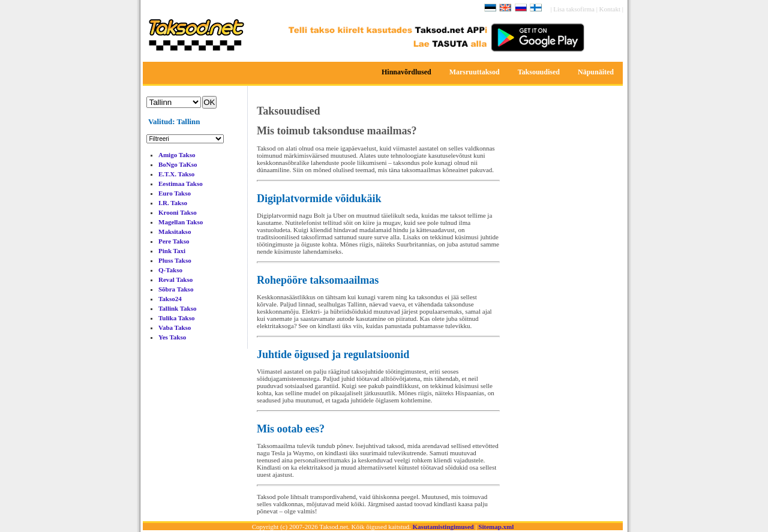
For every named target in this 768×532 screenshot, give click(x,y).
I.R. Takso (173, 203)
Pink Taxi (172, 251)
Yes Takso (172, 337)
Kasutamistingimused (443, 527)
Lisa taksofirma (574, 9)
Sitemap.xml (496, 527)
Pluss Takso (175, 260)
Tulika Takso (176, 318)
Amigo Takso (177, 155)
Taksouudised (539, 72)
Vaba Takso (175, 327)
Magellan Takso (181, 222)
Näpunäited (596, 72)
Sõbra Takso (176, 289)
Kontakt (611, 9)
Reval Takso (175, 279)
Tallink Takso (178, 308)
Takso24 (170, 299)
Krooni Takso (178, 212)
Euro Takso (175, 193)
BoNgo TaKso (178, 164)
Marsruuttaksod (475, 72)
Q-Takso (170, 270)
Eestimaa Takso (181, 184)
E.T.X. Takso (176, 174)
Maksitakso (175, 232)
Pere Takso (174, 241)
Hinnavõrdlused (406, 72)
